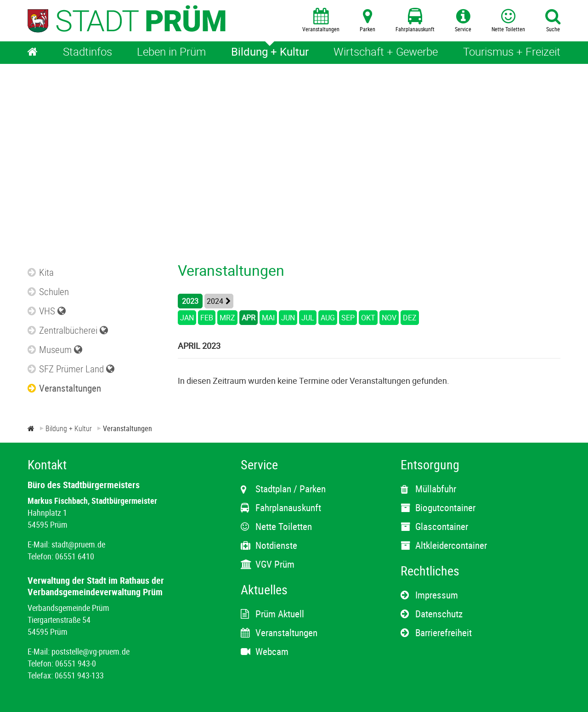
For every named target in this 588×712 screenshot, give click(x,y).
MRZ (227, 318)
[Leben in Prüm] (171, 53)
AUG (328, 318)
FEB (207, 318)
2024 (215, 301)
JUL (308, 318)
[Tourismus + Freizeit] (512, 53)
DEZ (410, 318)
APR (249, 318)
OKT (368, 318)
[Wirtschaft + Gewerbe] (386, 53)
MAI (268, 318)
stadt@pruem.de (78, 544)
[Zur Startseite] (31, 428)
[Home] (33, 53)
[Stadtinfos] (88, 53)
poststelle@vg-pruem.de (90, 651)
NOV (389, 318)
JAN (187, 318)
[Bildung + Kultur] (270, 53)
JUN (288, 318)
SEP (348, 318)
